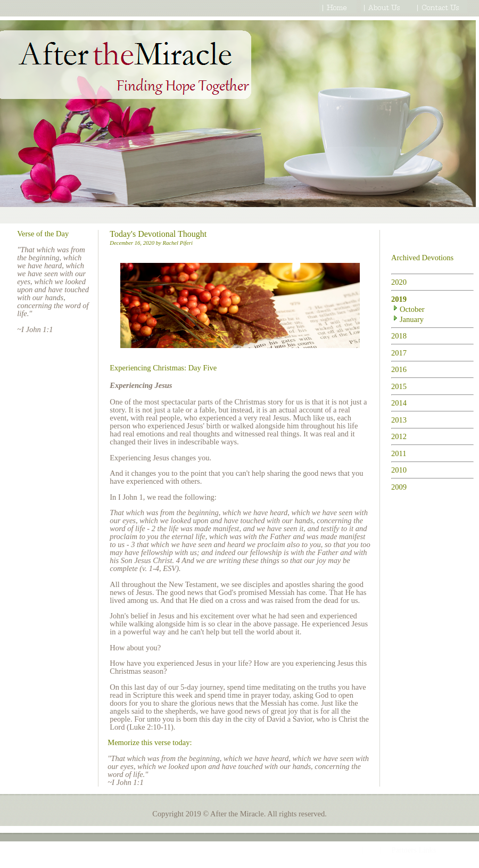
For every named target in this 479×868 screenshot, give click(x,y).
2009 (399, 487)
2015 (399, 386)
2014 (399, 403)
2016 (399, 369)
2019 (399, 299)
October (408, 309)
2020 (399, 282)
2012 (399, 436)
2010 (399, 470)
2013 (399, 420)
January (407, 319)
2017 (399, 353)
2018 (399, 336)
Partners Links (414, 850)
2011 (399, 453)
